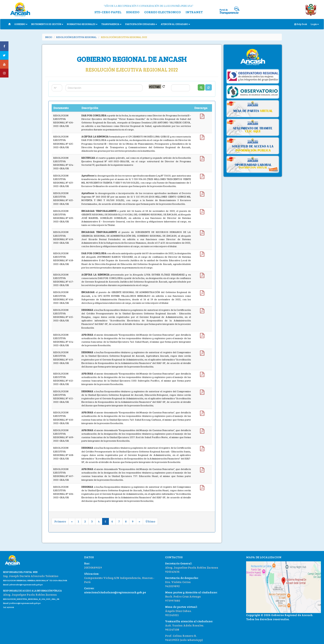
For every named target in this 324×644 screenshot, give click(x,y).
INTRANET (194, 12)
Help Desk (301, 24)
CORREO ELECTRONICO (163, 12)
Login (315, 24)
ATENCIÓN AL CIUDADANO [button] (175, 24)
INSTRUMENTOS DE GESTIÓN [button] (47, 24)
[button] (208, 87)
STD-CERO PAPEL (108, 12)
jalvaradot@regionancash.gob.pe (26, 584)
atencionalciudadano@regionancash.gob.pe (115, 592)
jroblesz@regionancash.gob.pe (25, 603)
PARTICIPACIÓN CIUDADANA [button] (141, 24)
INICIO (49, 37)
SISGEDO (133, 12)
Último (150, 521)
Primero (60, 521)
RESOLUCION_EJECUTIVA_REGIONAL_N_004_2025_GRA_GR (31, 599)
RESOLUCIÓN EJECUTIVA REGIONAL (76, 37)
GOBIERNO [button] (21, 24)
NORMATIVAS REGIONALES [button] (82, 24)
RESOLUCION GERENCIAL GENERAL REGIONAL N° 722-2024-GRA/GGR (35, 580)
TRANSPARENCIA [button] (111, 24)
